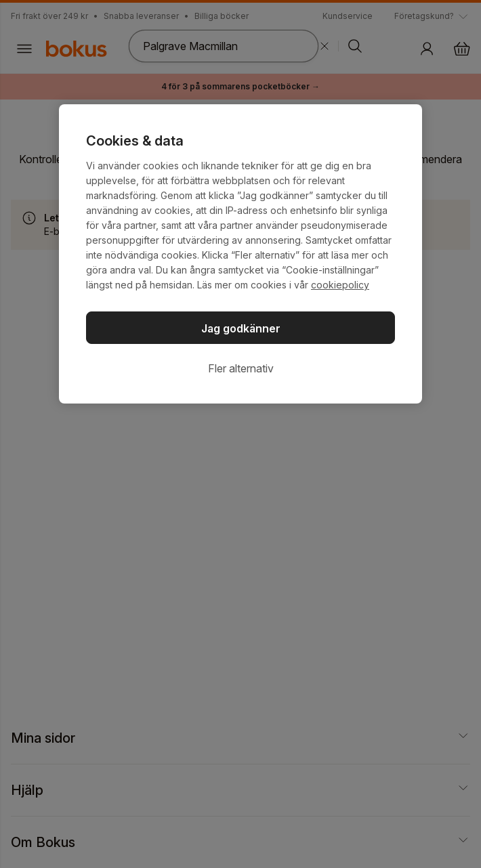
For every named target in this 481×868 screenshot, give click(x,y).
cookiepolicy (340, 285)
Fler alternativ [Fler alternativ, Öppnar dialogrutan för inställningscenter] (241, 368)
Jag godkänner (241, 328)
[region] (240, 254)
